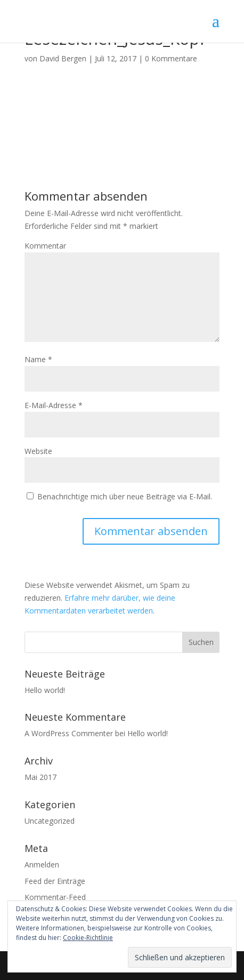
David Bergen (63, 58)
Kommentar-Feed (55, 897)
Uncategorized (50, 821)
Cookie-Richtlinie (88, 938)
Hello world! (45, 690)
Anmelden (42, 865)
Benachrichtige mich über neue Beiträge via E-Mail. (125, 496)
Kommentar (45, 246)
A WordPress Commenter (69, 733)
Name (38, 359)
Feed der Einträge (55, 881)
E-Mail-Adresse (54, 405)
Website (38, 451)
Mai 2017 (40, 777)
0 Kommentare (171, 58)
